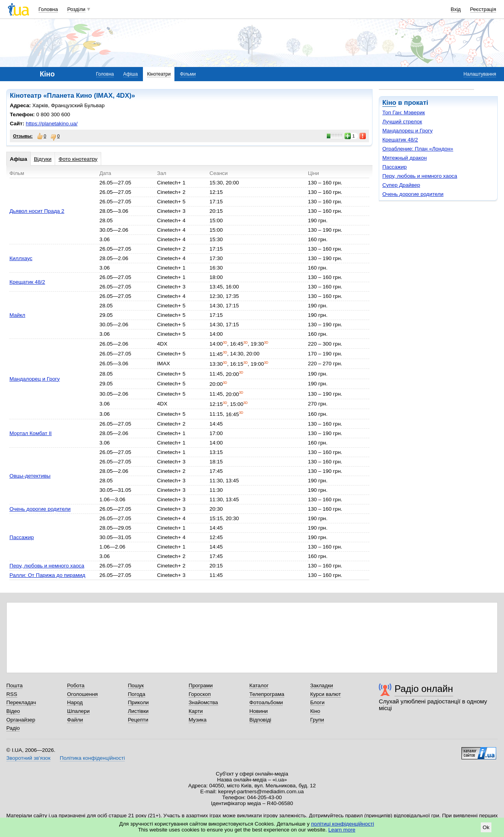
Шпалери (78, 711)
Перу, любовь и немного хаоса (420, 176)
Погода (137, 694)
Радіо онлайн (424, 689)
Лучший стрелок (402, 122)
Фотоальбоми (266, 702)
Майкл (17, 315)
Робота (76, 685)
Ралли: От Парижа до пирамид (47, 575)
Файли (75, 720)
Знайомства (203, 702)
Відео (13, 711)
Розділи (76, 9)
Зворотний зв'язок (28, 758)
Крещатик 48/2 (400, 140)
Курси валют (326, 694)
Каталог (259, 685)
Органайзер (21, 720)
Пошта (14, 685)
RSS (12, 694)
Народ (75, 702)
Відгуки (43, 159)
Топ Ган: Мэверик (404, 113)
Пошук (136, 685)
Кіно (389, 103)
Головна (48, 9)
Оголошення (82, 694)
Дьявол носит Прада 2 (37, 211)
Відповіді (260, 720)
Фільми (188, 74)
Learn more (342, 830)
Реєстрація (483, 9)
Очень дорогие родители (413, 194)
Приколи (138, 702)
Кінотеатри (159, 74)
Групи (317, 720)
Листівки (138, 711)
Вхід (456, 9)
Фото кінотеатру (78, 159)
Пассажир (395, 167)
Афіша (131, 74)
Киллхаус (21, 258)
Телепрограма (267, 694)
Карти (196, 711)
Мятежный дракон (405, 158)
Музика (197, 720)
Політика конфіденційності (92, 758)
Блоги (318, 702)
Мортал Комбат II (31, 433)
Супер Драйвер (401, 185)
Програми (201, 685)
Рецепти (138, 720)
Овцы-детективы (30, 476)
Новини (258, 711)
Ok (486, 827)
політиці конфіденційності (343, 824)
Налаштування (480, 74)
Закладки (322, 685)
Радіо (13, 728)
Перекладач (21, 702)
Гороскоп (200, 694)
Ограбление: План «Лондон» (418, 149)
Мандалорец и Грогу (408, 131)
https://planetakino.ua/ (51, 124)
